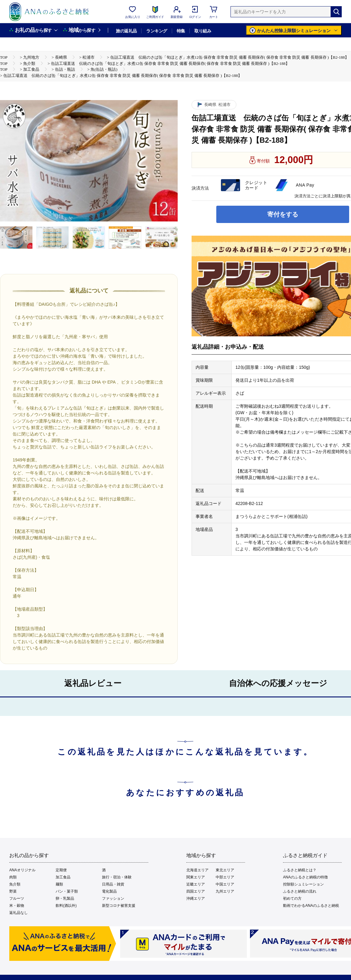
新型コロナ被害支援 (119, 906)
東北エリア (225, 870)
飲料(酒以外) (66, 906)
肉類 (13, 877)
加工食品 (63, 877)
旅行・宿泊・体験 (117, 877)
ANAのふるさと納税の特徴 (305, 877)
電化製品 (109, 891)
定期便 (61, 870)
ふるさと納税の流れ (300, 891)
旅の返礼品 (126, 31)
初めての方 (292, 898)
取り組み (203, 31)
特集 (181, 31)
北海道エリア (197, 870)
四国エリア (196, 891)
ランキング (156, 31)
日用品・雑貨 (113, 884)
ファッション (113, 898)
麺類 (59, 884)
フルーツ (17, 898)
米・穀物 (17, 906)
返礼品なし (19, 913)
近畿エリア (196, 884)
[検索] (336, 12)
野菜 (13, 891)
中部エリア (225, 877)
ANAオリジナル (22, 870)
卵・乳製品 (65, 898)
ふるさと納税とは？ (300, 870)
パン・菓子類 (67, 891)
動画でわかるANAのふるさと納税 (311, 906)
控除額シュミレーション (303, 884)
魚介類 (15, 884)
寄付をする (283, 214)
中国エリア (225, 884)
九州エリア (225, 891)
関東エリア (196, 877)
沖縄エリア (196, 898)
